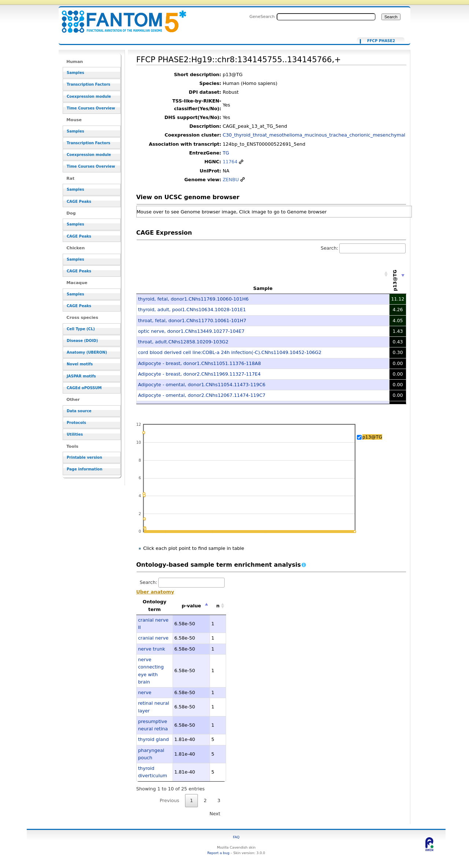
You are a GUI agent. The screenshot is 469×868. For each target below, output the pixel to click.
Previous (170, 800)
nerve (145, 692)
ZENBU (231, 180)
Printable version (84, 457)
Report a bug (218, 853)
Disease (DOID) (82, 341)
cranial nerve (153, 638)
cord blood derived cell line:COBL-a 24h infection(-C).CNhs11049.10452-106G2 (230, 352)
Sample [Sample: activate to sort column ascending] (263, 288)
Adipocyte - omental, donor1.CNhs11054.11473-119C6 (202, 385)
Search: (363, 248)
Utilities (75, 434)
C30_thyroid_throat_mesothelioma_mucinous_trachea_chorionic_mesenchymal (314, 135)
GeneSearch (262, 16)
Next (215, 814)
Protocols (76, 423)
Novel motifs (80, 364)
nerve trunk (152, 649)
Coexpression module (89, 96)
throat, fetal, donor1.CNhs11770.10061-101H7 (192, 321)
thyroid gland (154, 739)
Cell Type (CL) (81, 329)
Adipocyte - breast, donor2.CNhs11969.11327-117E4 (200, 374)
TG (226, 153)
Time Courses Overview (91, 108)
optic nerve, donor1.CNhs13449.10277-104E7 (191, 331)
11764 (230, 162)
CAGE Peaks (79, 202)
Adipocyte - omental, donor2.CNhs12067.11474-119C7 (202, 395)
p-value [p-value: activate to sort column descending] (191, 606)
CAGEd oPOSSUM (84, 388)
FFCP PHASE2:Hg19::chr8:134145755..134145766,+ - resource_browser (119, 17)
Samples (75, 73)
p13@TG (372, 437)
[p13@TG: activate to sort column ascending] (398, 274)
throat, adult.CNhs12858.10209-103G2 (183, 342)
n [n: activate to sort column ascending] (218, 606)
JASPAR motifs (81, 376)
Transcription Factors (88, 84)
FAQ (236, 837)
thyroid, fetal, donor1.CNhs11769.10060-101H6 (193, 299)
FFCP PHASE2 (381, 41)
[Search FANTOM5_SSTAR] (326, 17)
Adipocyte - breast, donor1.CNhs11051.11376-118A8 (200, 363)
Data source (79, 411)
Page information (84, 469)
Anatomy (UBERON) (87, 352)
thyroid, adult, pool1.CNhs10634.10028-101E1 (192, 310)
